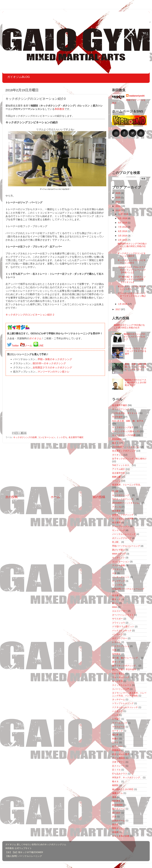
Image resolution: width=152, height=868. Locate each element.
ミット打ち (62, 437)
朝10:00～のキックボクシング (49, 363)
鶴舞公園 (116, 477)
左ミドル (116, 770)
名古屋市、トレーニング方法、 (127, 485)
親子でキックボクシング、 (125, 666)
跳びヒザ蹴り (119, 550)
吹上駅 (115, 491)
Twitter (15, 346)
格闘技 (115, 785)
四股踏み (116, 750)
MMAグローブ (119, 554)
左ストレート (119, 766)
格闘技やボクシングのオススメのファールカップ (134, 337)
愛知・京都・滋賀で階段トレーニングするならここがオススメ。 (136, 367)
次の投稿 (12, 497)
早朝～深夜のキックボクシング (55, 359)
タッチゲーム (119, 699)
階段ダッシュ (119, 828)
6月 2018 (123, 231)
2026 (118, 193)
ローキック (117, 731)
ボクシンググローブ (122, 538)
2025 (118, 198)
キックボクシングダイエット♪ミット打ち (132, 288)
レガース (116, 642)
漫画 (114, 797)
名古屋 (115, 595)
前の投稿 (99, 497)
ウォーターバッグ (121, 677)
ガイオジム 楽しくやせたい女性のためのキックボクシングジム (36, 844)
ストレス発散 (119, 565)
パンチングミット (121, 577)
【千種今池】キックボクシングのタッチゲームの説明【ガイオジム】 (132, 279)
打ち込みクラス (120, 774)
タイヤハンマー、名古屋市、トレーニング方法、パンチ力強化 (129, 694)
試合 (114, 817)
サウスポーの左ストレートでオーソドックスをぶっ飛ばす (132, 296)
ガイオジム (35, 338)
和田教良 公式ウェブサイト (19, 848)
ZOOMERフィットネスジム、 (127, 503)
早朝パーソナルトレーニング (126, 546)
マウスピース (119, 727)
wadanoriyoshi (137, 96)
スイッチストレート (122, 685)
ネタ (114, 573)
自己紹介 (116, 813)
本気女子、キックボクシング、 (127, 777)
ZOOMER (117, 439)
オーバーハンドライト (123, 615)
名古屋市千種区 (76, 437)
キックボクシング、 (122, 495)
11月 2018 (124, 214)
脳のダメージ (119, 809)
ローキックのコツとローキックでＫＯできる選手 (136, 351)
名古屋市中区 (119, 473)
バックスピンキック (122, 631)
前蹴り (115, 739)
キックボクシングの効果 (25, 437)
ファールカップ (120, 723)
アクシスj (117, 507)
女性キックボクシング (123, 515)
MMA (115, 607)
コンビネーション (47, 437)
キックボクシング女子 (123, 427)
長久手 (115, 824)
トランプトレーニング (123, 703)
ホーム (55, 497)
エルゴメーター (120, 611)
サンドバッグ (119, 530)
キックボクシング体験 (123, 519)
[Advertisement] (55, 469)
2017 (118, 309)
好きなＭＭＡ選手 (121, 754)
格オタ (115, 443)
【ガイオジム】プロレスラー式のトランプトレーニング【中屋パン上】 (132, 270)
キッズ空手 (117, 681)
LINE (41, 346)
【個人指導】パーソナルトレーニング (24, 856)
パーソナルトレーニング (124, 534)
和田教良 (60, 109)
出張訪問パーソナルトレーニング (128, 589)
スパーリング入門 (121, 689)
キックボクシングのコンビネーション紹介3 (132, 255)
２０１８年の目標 (121, 836)
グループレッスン (121, 526)
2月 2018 (123, 240)
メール (28, 346)
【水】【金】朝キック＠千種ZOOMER (24, 852)
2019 (118, 206)
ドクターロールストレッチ (125, 707)
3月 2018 (123, 236)
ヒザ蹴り (116, 719)
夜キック (116, 599)
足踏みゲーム (119, 821)
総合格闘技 (117, 805)
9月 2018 (123, 218)
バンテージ (117, 634)
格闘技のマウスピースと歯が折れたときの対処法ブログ (136, 383)
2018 (118, 210)
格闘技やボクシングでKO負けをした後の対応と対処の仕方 (132, 246)
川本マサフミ (119, 762)
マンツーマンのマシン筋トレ (54, 372)
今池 (114, 650)
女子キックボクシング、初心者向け (129, 459)
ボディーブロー (120, 638)
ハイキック (117, 711)
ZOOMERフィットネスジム (126, 447)
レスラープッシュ (121, 646)
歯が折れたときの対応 (123, 789)
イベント (116, 481)
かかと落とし (119, 673)
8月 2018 (123, 223)
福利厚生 (116, 801)
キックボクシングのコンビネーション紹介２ (30, 315)
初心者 (115, 735)
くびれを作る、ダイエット (125, 413)
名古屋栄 (116, 511)
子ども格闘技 (119, 758)
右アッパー (117, 746)
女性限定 (116, 654)
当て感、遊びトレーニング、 (126, 658)
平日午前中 (117, 417)
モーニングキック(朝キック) (126, 431)
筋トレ (115, 603)
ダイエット (117, 569)
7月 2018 (123, 227)
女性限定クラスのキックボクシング (52, 368)
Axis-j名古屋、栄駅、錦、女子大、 (129, 421)
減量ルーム (117, 793)
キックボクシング (121, 409)
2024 (118, 202)
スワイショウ (119, 623)
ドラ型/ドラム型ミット (123, 627)
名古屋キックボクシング (124, 451)
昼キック (116, 662)
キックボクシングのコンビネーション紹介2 (132, 261)
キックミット (119, 558)
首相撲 (115, 832)
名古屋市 (116, 522)
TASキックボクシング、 (124, 499)
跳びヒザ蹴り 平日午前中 (124, 669)
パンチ (115, 715)
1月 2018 (123, 304)
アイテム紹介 (119, 469)
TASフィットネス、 (122, 465)
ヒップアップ (119, 581)
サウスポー (117, 619)
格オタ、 (116, 781)
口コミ (115, 742)
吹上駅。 (116, 542)
